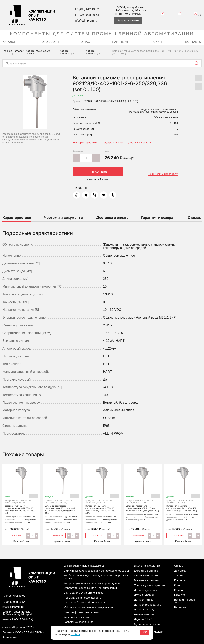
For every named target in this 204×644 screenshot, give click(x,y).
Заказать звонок (128, 20)
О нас (178, 585)
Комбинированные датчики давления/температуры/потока (96, 577)
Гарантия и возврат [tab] (158, 217)
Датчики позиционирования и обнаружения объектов (97, 571)
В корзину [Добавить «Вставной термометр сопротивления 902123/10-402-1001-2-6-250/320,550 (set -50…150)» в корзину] (15, 535)
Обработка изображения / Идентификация (90, 588)
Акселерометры (144, 615)
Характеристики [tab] (17, 217)
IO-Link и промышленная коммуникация (88, 608)
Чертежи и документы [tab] (64, 217)
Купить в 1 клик (98, 179)
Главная (7, 51)
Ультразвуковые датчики (149, 585)
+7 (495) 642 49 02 (87, 9)
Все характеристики (85, 143)
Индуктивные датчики (148, 566)
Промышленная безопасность (82, 598)
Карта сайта (10, 637)
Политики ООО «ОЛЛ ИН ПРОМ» (23, 632)
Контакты (180, 581)
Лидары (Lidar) (143, 619)
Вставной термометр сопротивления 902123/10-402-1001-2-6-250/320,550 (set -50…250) (62, 491)
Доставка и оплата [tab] (112, 217)
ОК (145, 632)
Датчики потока (144, 600)
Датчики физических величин (38, 52)
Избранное (161, 15)
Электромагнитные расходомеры (84, 566)
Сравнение (177, 15)
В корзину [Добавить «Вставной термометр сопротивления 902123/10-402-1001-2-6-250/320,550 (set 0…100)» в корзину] (136, 535)
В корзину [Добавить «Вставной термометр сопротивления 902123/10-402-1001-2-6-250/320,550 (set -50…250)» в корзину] (55, 535)
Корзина (196, 15)
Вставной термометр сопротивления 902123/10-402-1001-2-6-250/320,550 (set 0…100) (143, 491)
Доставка (180, 571)
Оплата (179, 566)
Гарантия (180, 595)
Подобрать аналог (113, 143)
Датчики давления (145, 590)
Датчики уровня (144, 595)
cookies (75, 634)
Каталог (19, 51)
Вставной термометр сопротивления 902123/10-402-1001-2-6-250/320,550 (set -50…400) (102, 491)
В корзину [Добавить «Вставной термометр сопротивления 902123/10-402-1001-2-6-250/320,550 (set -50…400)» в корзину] (96, 535)
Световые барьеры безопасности (84, 603)
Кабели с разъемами (76, 617)
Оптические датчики (147, 576)
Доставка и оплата (140, 143)
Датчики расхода (145, 610)
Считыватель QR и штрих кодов (83, 593)
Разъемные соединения (78, 622)
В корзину (98, 171)
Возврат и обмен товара (185, 601)
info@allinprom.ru (86, 21)
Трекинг (179, 576)
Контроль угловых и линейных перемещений (92, 583)
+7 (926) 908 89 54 (87, 15)
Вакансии (180, 608)
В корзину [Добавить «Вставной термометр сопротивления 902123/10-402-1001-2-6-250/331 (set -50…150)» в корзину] (177, 535)
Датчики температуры (67, 52)
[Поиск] (197, 63)
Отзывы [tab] (195, 217)
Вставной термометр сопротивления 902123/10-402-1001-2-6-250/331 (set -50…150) (183, 490)
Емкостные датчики (146, 571)
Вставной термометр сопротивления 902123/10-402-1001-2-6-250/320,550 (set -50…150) (22, 491)
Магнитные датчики (146, 581)
